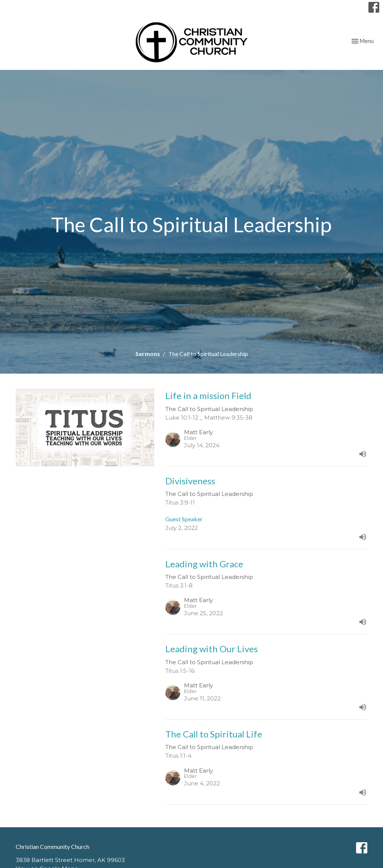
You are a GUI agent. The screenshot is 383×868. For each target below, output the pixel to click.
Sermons (148, 354)
